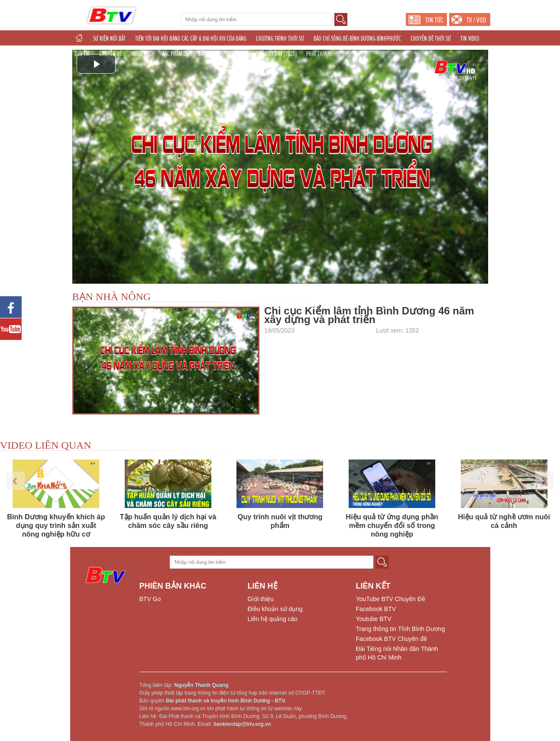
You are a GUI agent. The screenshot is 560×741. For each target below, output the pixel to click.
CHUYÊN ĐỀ (111, 54)
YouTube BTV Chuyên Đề (391, 599)
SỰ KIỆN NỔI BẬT (109, 39)
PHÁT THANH (319, 54)
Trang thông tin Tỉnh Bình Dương (401, 629)
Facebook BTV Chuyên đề (392, 639)
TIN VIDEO (470, 39)
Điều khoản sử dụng (275, 609)
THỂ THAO (237, 54)
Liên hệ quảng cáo (273, 619)
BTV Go (150, 599)
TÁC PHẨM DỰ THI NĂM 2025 (190, 54)
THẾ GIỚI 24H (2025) (277, 54)
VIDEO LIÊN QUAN (46, 445)
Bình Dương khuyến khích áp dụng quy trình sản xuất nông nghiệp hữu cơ (56, 525)
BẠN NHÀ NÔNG (112, 297)
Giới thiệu (261, 599)
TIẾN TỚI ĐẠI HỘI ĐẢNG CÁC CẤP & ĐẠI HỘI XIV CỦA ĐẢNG (191, 39)
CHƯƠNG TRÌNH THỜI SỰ (280, 39)
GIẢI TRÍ (82, 54)
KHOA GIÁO (142, 54)
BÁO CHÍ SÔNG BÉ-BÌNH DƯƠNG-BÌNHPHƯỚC (357, 39)
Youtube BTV (374, 619)
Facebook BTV (376, 609)
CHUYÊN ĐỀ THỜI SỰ (431, 39)
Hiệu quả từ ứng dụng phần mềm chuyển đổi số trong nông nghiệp (392, 525)
